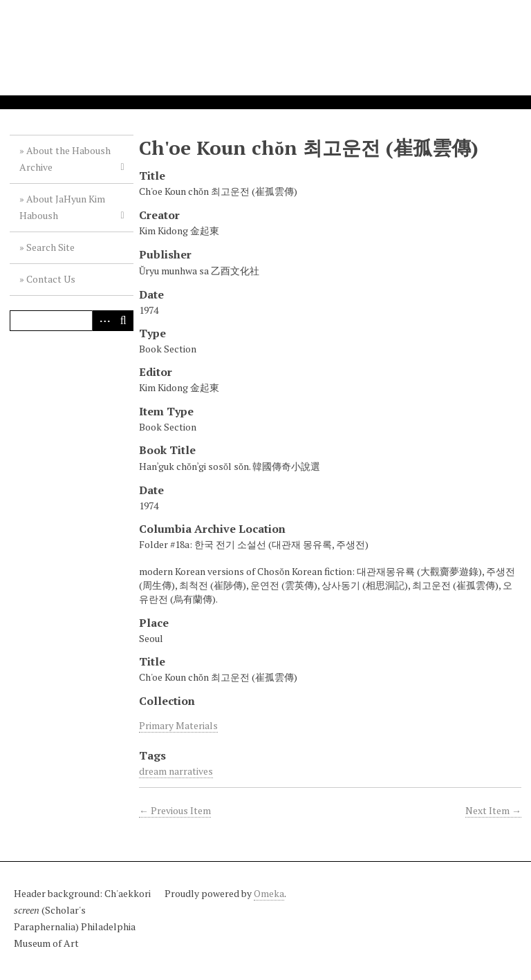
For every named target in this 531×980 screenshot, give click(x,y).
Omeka (269, 893)
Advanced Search (102, 321)
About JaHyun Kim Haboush (62, 207)
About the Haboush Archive (65, 159)
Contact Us (51, 279)
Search (123, 321)
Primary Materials (178, 725)
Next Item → (493, 810)
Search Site (50, 247)
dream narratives (176, 771)
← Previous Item (175, 810)
